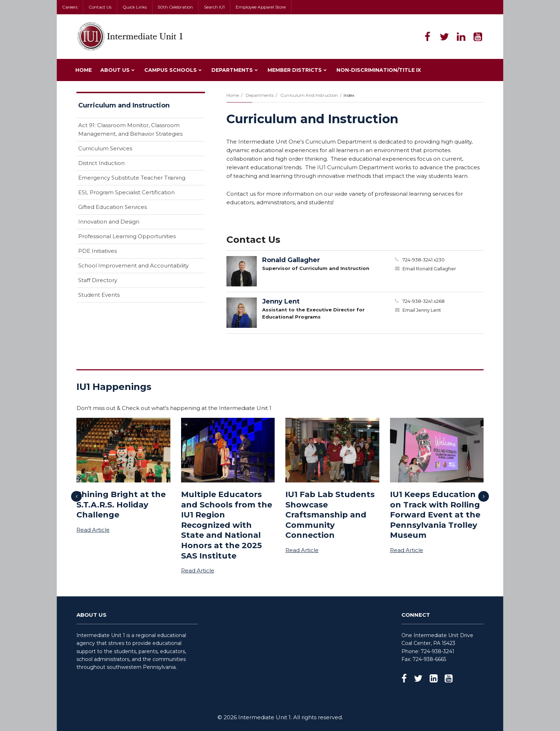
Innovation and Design (109, 222)
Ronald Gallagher (291, 260)
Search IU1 (214, 7)
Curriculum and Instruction (309, 95)
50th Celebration (175, 7)
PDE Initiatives (97, 251)
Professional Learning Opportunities (127, 236)
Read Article (93, 530)
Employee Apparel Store (261, 7)
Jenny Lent (281, 301)
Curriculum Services (105, 148)
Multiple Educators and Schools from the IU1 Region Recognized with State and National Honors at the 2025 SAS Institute (227, 525)
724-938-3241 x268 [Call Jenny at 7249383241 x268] (424, 301)
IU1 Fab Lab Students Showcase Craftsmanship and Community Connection (330, 515)
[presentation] (76, 496)
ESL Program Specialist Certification (126, 192)
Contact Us (100, 7)
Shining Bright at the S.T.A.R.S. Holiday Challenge (121, 505)
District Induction (101, 163)
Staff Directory (98, 280)
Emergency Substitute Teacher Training (132, 178)
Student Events (99, 295)
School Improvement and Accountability (142, 267)
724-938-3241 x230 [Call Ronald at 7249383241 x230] (424, 260)
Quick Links (135, 7)
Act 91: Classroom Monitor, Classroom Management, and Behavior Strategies (130, 129)
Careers (70, 7)
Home (233, 95)
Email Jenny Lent (422, 310)
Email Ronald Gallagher (429, 269)
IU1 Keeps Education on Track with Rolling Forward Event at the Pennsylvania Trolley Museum (435, 515)
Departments (260, 95)
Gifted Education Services (112, 207)
